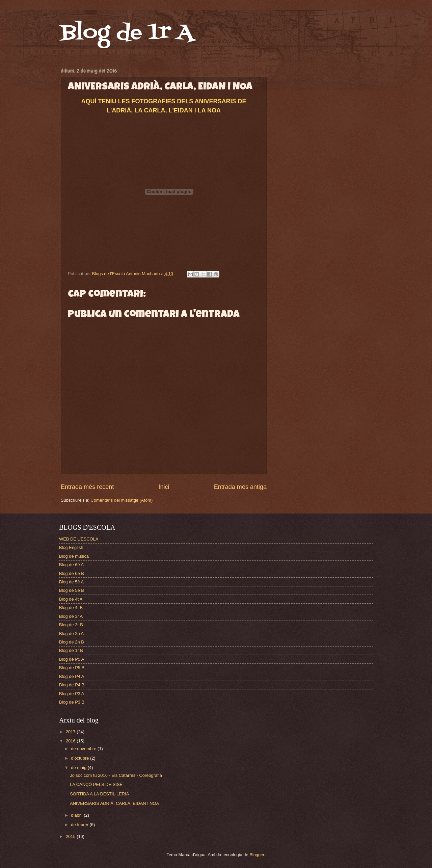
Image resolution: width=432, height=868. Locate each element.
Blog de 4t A (71, 599)
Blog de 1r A (127, 33)
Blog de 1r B (71, 650)
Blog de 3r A (71, 616)
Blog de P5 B (72, 668)
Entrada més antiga (240, 487)
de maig (79, 768)
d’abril (77, 815)
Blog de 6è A (71, 565)
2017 (71, 732)
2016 (71, 741)
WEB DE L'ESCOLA (79, 539)
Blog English (71, 547)
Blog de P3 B (72, 702)
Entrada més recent (87, 487)
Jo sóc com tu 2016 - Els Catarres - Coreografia (116, 775)
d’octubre (80, 758)
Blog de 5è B (72, 590)
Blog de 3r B (71, 625)
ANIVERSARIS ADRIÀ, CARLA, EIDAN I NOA (114, 803)
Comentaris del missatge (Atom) (122, 500)
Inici (164, 487)
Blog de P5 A (72, 659)
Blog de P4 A (72, 676)
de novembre (84, 749)
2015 (71, 836)
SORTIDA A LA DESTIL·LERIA (99, 794)
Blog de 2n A (71, 634)
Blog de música (74, 556)
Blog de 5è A (71, 582)
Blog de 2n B (72, 642)
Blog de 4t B (71, 608)
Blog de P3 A (72, 694)
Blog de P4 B (72, 685)
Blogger (257, 855)
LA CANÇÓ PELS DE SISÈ (96, 784)
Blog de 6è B (72, 573)
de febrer (80, 825)
